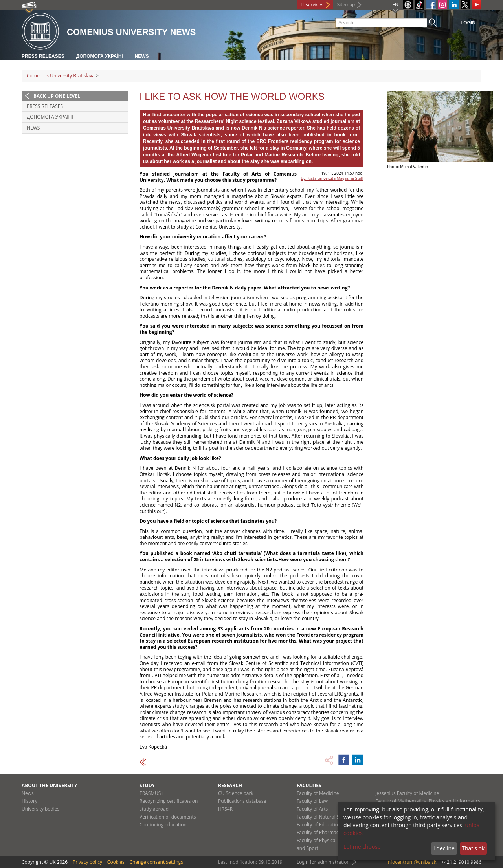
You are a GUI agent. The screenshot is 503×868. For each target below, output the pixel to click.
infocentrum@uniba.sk (412, 862)
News (142, 56)
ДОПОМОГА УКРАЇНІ (100, 56)
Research (230, 785)
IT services (312, 5)
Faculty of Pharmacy (319, 832)
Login (468, 23)
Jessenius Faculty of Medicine (407, 793)
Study (147, 785)
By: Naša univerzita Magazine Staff (332, 178)
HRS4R (225, 809)
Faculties (309, 785)
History (29, 801)
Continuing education (163, 825)
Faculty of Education (319, 825)
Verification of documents (168, 817)
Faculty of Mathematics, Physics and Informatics (428, 801)
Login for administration (323, 862)
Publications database (242, 801)
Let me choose (362, 847)
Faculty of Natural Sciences (326, 817)
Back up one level (57, 96)
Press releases (43, 56)
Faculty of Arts (312, 809)
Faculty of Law (312, 801)
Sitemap (346, 5)
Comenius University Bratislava (61, 76)
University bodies (40, 809)
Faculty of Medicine (318, 793)
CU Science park (236, 793)
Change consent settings (156, 862)
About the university (49, 785)
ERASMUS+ (151, 793)
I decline (444, 848)
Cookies (116, 862)
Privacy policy (87, 862)
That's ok (473, 848)
